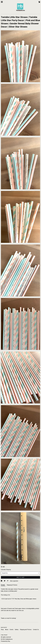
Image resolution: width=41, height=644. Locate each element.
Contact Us (36, 630)
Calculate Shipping (6, 570)
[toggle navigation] (2, 2)
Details (3, 585)
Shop (2, 630)
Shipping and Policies (26, 630)
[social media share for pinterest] (8, 581)
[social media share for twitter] (5, 581)
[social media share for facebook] (2, 581)
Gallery (17, 630)
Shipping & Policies (12, 585)
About (7, 630)
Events (12, 630)
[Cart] (39, 2)
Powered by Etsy (5, 641)
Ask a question (14, 581)
